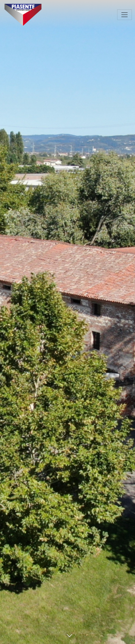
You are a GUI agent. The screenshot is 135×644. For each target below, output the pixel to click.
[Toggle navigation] (124, 15)
